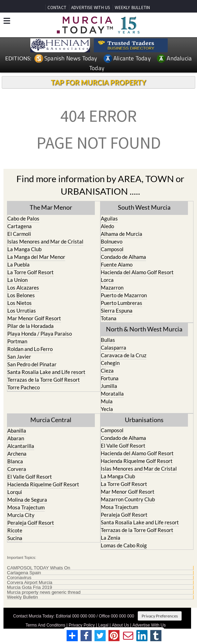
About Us (120, 625)
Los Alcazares (23, 287)
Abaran (16, 438)
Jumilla (109, 386)
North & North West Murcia (144, 329)
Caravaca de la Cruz (124, 355)
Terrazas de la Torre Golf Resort (44, 380)
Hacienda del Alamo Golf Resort (137, 272)
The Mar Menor (51, 207)
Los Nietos (20, 303)
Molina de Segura (27, 500)
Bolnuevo (112, 241)
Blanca (15, 461)
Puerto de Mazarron (124, 295)
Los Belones (21, 295)
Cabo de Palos (23, 218)
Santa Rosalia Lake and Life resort (46, 372)
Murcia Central (51, 420)
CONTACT (57, 8)
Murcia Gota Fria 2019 (29, 587)
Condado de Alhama (123, 257)
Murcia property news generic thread (44, 592)
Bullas (108, 340)
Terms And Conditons (45, 625)
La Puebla (18, 264)
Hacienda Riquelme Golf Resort (43, 484)
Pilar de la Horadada (31, 326)
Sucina (15, 538)
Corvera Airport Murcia (30, 583)
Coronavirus (19, 578)
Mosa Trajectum (26, 507)
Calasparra (113, 347)
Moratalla (112, 394)
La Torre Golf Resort (31, 272)
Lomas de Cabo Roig (124, 545)
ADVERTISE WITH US (90, 8)
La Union (17, 280)
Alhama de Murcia (122, 234)
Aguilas (109, 218)
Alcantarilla (21, 446)
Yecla (107, 409)
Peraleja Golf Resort (31, 523)
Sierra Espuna (117, 310)
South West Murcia (144, 207)
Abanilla (17, 430)
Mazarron (112, 287)
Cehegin (110, 363)
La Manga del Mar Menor (36, 257)
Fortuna (110, 378)
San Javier (19, 357)
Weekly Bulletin (22, 597)
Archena (17, 454)
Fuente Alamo (117, 264)
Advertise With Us (149, 625)
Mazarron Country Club (128, 499)
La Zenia (111, 538)
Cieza (107, 370)
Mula (107, 401)
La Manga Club (24, 249)
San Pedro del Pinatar (32, 364)
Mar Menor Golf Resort (34, 318)
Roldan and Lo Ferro (30, 349)
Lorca (107, 280)
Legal (103, 625)
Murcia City (21, 515)
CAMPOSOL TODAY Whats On (39, 568)
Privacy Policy (82, 625)
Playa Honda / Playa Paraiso (40, 334)
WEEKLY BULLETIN (132, 8)
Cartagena (20, 226)
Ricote (15, 530)
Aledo (107, 226)
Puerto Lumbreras (122, 303)
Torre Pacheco (24, 387)
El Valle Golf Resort (30, 477)
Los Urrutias (22, 310)
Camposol (112, 249)
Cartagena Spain (24, 573)
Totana (109, 318)
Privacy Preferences (160, 616)
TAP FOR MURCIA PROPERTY (98, 82)
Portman (17, 341)
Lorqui (15, 492)
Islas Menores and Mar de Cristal (45, 241)
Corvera (17, 469)
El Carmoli (19, 234)
